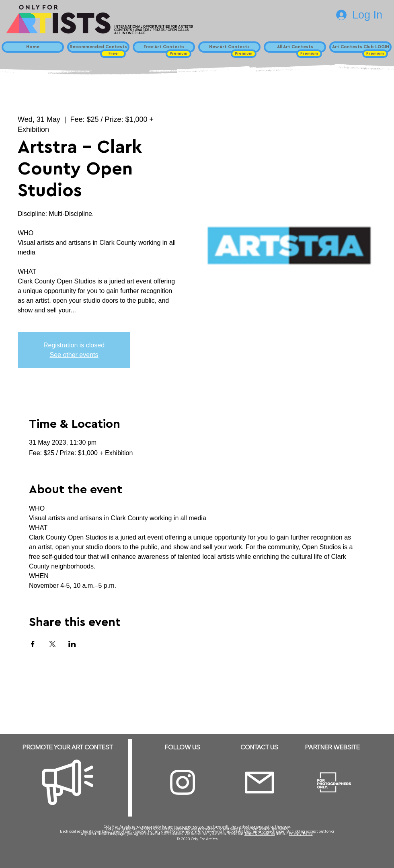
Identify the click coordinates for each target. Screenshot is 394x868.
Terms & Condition (260, 834)
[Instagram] (183, 782)
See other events (74, 355)
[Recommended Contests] (98, 47)
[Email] (260, 783)
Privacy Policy (301, 834)
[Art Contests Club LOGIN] (360, 47)
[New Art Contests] (229, 47)
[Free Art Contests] (164, 47)
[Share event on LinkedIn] (72, 644)
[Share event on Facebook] (33, 644)
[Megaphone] (68, 782)
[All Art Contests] (295, 47)
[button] (113, 54)
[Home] (33, 47)
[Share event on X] (52, 644)
